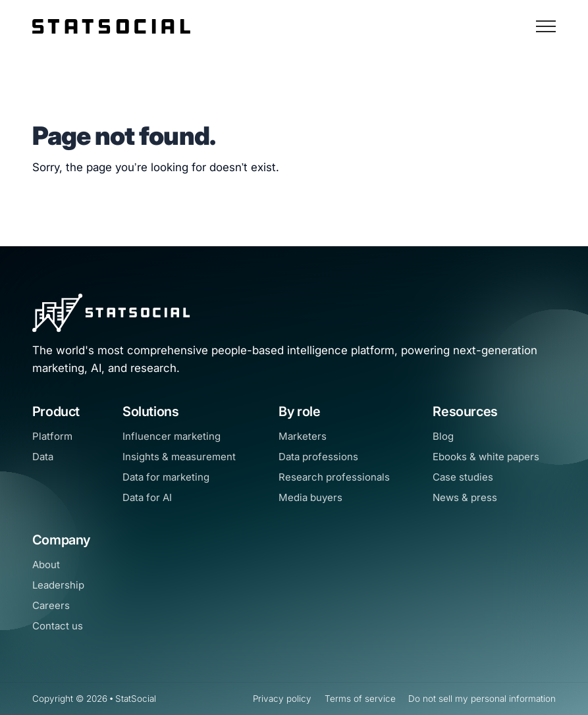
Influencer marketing (172, 436)
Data (43, 457)
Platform (52, 436)
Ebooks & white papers (486, 457)
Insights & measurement (179, 457)
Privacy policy (282, 699)
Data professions (318, 457)
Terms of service (360, 699)
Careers (51, 605)
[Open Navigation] (546, 26)
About (46, 565)
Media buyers (310, 497)
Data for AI (147, 497)
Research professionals (334, 477)
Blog (443, 436)
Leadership (58, 585)
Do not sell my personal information (482, 699)
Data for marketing (166, 477)
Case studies (463, 477)
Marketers (303, 436)
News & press (465, 497)
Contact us (58, 626)
